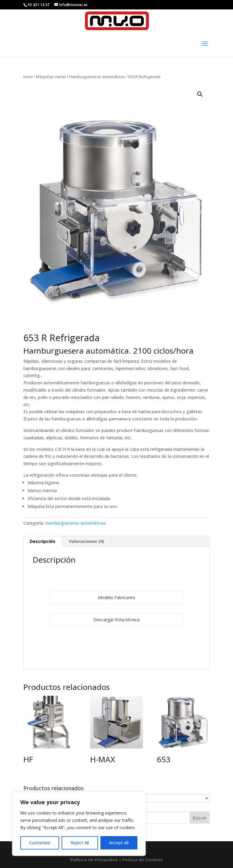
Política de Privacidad (94, 860)
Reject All (80, 843)
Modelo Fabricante (116, 597)
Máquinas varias (51, 77)
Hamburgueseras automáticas (97, 77)
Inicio (28, 77)
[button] (200, 94)
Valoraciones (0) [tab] (86, 541)
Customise (40, 843)
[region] (79, 824)
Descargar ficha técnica (116, 620)
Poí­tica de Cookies (142, 860)
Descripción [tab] (42, 541)
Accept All (119, 843)
